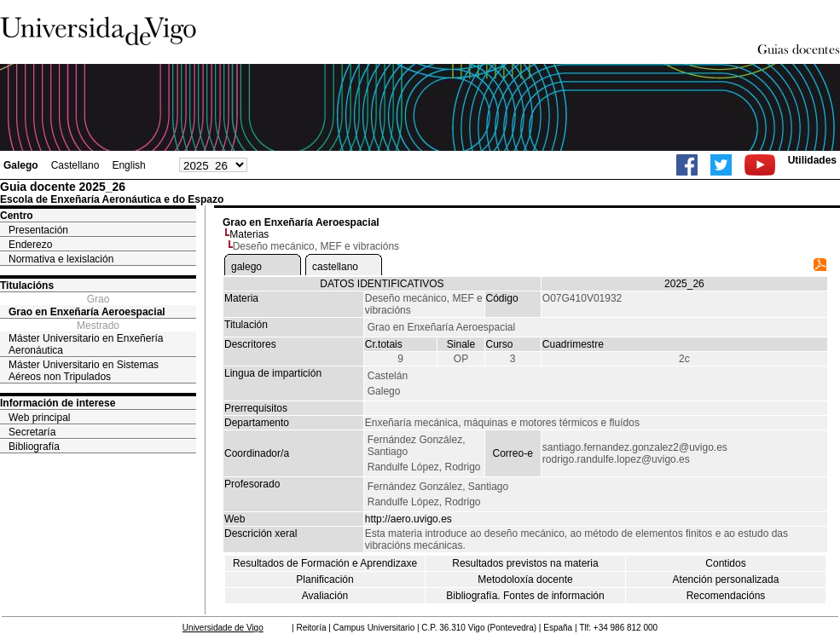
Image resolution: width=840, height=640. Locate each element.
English (128, 165)
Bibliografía (34, 447)
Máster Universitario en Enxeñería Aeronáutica (86, 344)
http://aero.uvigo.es (408, 519)
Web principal (39, 418)
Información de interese (58, 403)
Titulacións (27, 285)
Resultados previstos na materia (525, 563)
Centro (17, 216)
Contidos (725, 563)
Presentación (38, 230)
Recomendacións (726, 596)
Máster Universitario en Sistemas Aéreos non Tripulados (84, 371)
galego (246, 267)
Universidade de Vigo (223, 628)
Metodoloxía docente (525, 579)
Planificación (324, 579)
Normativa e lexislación (61, 259)
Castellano (75, 165)
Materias (249, 234)
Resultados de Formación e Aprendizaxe (325, 563)
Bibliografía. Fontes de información (525, 596)
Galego (21, 165)
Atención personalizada (726, 579)
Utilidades (812, 160)
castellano (335, 267)
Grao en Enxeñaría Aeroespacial (87, 312)
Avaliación (325, 596)
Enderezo (30, 245)
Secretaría (32, 432)
